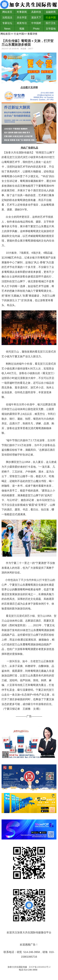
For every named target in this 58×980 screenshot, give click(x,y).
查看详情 (32, 34)
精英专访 (22, 23)
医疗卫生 (51, 23)
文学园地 (51, 29)
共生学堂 (22, 17)
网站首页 (7, 12)
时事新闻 (22, 12)
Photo (36, 29)
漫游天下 (36, 17)
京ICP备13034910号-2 (40, 967)
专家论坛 (7, 23)
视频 (22, 29)
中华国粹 (36, 23)
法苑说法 (7, 17)
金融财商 (51, 12)
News (7, 29)
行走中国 (51, 17)
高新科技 (36, 12)
